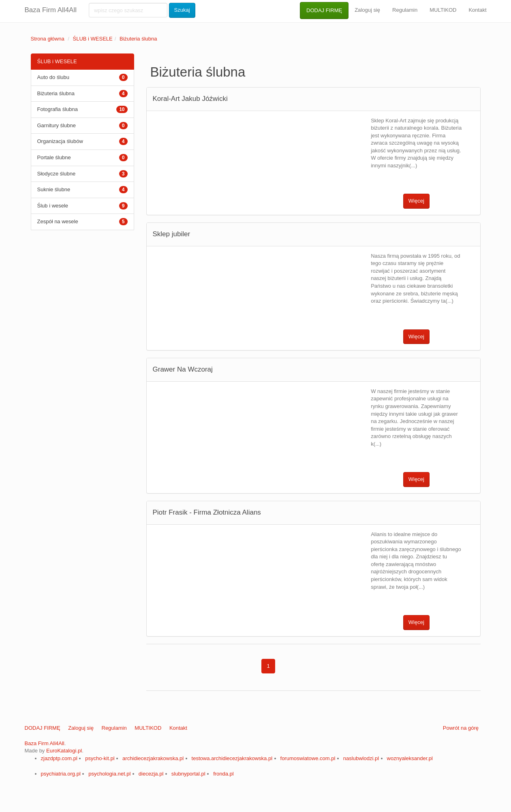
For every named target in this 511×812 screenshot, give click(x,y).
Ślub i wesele (53, 206)
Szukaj (182, 10)
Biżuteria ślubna (138, 39)
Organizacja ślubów (60, 141)
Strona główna (48, 39)
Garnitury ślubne (57, 125)
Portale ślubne (54, 157)
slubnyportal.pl (188, 774)
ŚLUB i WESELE (92, 39)
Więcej (416, 201)
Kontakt (477, 10)
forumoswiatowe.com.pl (308, 758)
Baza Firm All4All (51, 10)
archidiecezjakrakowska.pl (153, 758)
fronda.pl (223, 774)
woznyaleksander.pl (410, 758)
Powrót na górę (461, 728)
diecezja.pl (151, 774)
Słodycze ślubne (57, 174)
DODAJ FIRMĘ (324, 10)
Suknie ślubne (54, 189)
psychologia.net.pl (109, 774)
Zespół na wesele (58, 221)
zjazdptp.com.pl (59, 758)
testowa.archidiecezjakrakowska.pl (232, 758)
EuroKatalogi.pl (64, 751)
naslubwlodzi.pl (361, 758)
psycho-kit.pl (100, 758)
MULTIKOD (443, 10)
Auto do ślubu (53, 77)
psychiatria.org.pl (61, 774)
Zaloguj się (367, 10)
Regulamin (405, 10)
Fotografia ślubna (58, 109)
